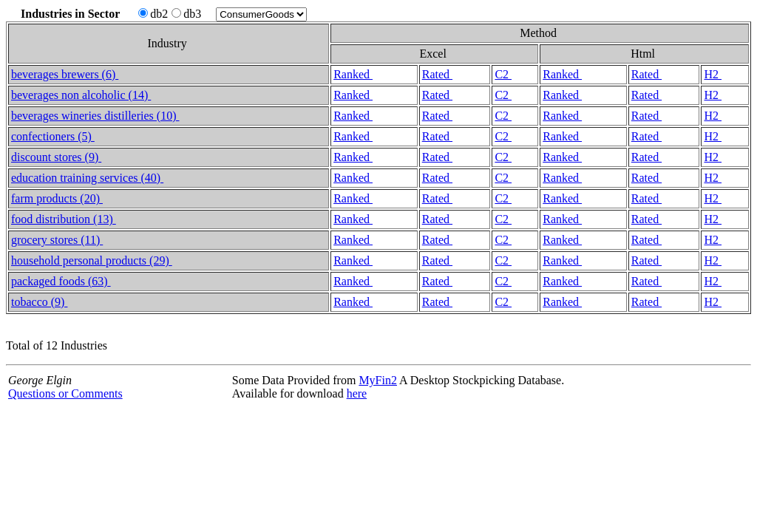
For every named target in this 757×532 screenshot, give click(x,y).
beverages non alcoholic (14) (81, 95)
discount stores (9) (56, 157)
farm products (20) (57, 198)
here (357, 393)
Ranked (353, 74)
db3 (186, 14)
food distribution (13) (64, 219)
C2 (503, 74)
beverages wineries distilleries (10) (95, 116)
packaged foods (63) (61, 281)
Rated (437, 74)
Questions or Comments (65, 393)
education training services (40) (87, 178)
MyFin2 (378, 380)
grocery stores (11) (57, 240)
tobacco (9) (39, 302)
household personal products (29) (92, 260)
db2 (153, 14)
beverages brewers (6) (65, 74)
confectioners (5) (53, 136)
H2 (713, 74)
